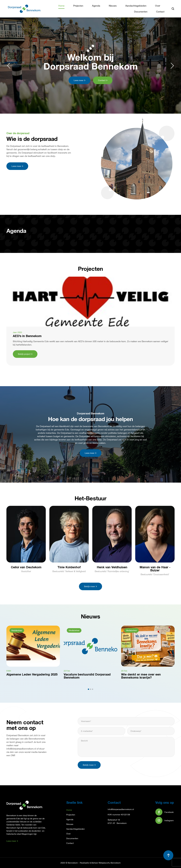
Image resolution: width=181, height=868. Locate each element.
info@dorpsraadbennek (118, 809)
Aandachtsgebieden (136, 6)
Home (61, 6)
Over (158, 6)
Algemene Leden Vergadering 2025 (32, 675)
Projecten (78, 6)
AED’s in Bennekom (27, 336)
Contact (160, 12)
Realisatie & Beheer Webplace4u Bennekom (100, 863)
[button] (9, 66)
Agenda (96, 6)
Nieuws (113, 6)
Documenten (141, 12)
